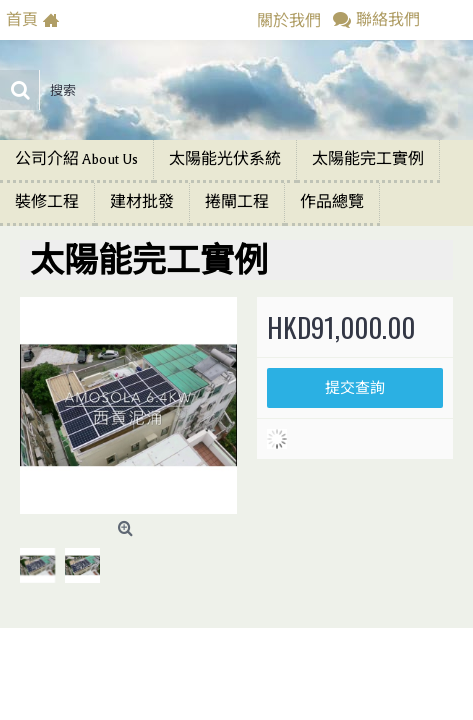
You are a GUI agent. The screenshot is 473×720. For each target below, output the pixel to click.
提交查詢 (355, 388)
